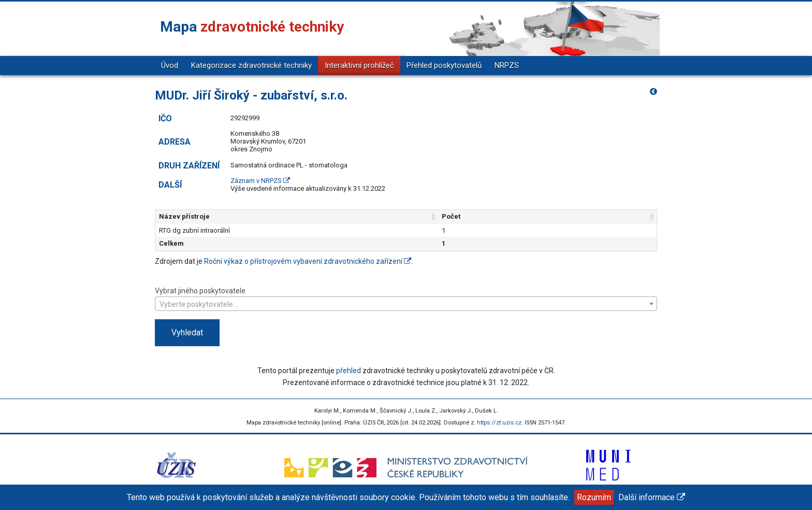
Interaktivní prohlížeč (359, 65)
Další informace (652, 497)
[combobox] (406, 304)
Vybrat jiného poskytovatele (406, 298)
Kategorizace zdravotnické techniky (251, 65)
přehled (349, 371)
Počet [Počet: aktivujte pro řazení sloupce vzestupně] (515, 216)
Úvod (170, 65)
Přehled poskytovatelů (444, 65)
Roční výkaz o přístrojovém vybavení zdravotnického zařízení (308, 261)
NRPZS (507, 65)
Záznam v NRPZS (260, 181)
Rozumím (594, 497)
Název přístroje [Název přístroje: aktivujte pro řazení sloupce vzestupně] (184, 216)
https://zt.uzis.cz (499, 423)
